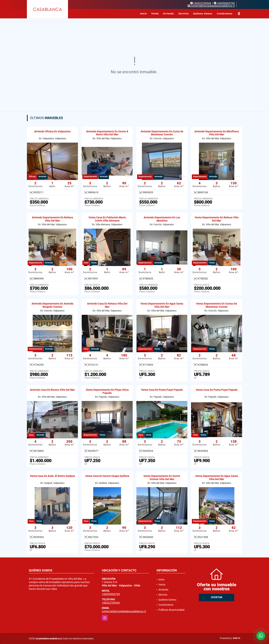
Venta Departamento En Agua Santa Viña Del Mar (162, 305)
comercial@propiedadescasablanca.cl (124, 611)
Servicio (184, 14)
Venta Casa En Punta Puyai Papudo (162, 390)
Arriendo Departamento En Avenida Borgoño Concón (52, 305)
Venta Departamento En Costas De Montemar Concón (217, 305)
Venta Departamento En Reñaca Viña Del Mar (217, 219)
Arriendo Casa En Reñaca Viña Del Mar (107, 305)
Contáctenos (225, 14)
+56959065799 (226, 3)
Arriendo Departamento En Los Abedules (162, 219)
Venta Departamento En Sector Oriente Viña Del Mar (162, 478)
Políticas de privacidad (171, 610)
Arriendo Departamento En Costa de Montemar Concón (162, 133)
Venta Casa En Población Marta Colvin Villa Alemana (107, 219)
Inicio (143, 14)
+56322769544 (202, 3)
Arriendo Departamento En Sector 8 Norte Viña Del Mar (107, 133)
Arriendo (168, 14)
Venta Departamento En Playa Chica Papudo (107, 391)
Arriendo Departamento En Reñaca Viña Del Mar (52, 219)
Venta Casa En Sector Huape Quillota (107, 476)
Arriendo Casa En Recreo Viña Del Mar (52, 390)
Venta (155, 14)
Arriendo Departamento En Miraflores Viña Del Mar (217, 133)
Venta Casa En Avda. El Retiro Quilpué (52, 476)
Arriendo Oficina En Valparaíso (52, 131)
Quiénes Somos (203, 14)
